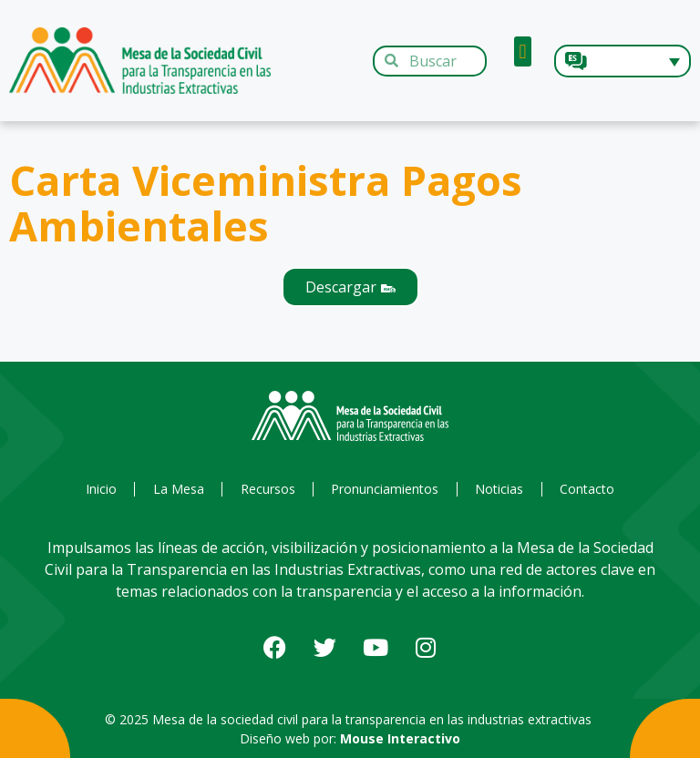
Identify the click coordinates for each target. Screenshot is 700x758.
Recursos (267, 489)
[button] (523, 51)
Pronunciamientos (386, 489)
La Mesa (177, 489)
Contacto (590, 489)
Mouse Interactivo (400, 738)
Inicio (98, 489)
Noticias (501, 489)
